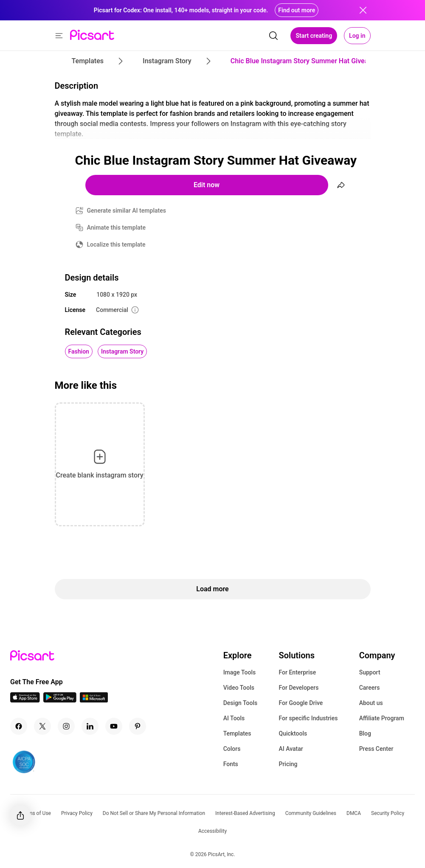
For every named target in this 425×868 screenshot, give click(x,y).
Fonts (231, 764)
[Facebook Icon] (19, 726)
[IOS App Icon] (25, 700)
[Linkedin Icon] (90, 726)
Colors (232, 749)
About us (371, 703)
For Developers (298, 688)
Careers (370, 688)
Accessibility (212, 831)
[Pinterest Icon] (138, 726)
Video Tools (239, 688)
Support (370, 672)
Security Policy (388, 813)
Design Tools (241, 703)
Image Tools (240, 672)
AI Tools (234, 718)
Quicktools (293, 733)
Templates (237, 733)
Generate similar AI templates (127, 211)
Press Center (376, 749)
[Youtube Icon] (114, 726)
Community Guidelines (311, 813)
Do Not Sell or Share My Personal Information (154, 813)
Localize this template (116, 244)
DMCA (354, 813)
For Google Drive (301, 703)
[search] (273, 36)
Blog (365, 733)
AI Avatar (291, 749)
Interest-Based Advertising (245, 813)
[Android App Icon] (60, 700)
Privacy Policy (77, 813)
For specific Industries (308, 718)
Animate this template (117, 228)
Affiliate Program (382, 718)
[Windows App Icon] (94, 700)
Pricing (288, 764)
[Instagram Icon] (66, 726)
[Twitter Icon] (42, 726)
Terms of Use (36, 813)
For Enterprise (297, 672)
